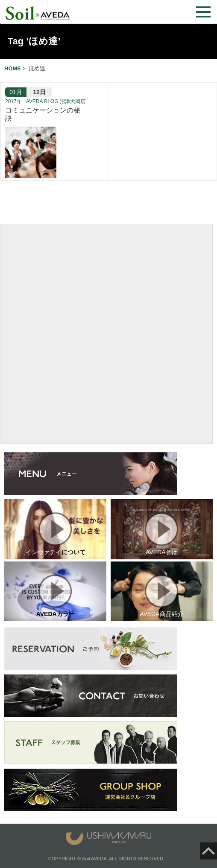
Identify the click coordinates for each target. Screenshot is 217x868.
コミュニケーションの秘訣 (43, 114)
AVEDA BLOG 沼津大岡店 (56, 101)
